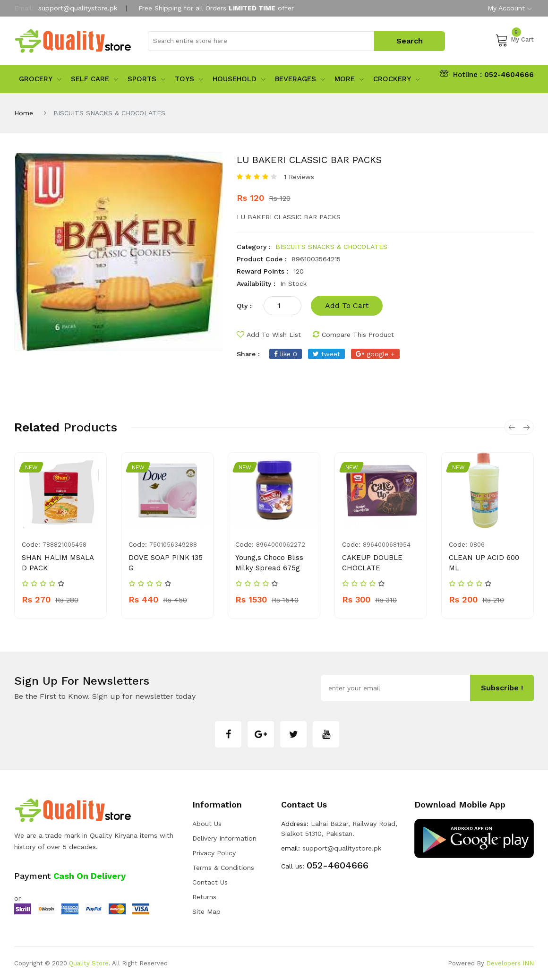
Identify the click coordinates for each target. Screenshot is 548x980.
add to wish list (269, 335)
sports (146, 79)
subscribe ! (502, 688)
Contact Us (210, 882)
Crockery (397, 79)
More (349, 79)
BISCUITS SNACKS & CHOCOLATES (331, 247)
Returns (204, 897)
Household (239, 79)
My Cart (514, 40)
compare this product (353, 335)
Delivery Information (224, 838)
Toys (189, 79)
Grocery (40, 79)
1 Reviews (299, 177)
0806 (477, 545)
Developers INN (510, 963)
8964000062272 (281, 545)
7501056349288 (173, 545)
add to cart (347, 305)
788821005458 (64, 545)
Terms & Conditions (223, 868)
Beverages (300, 79)
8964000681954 (387, 545)
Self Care (94, 79)
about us (207, 824)
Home (24, 113)
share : (248, 354)
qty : (244, 306)
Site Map (206, 911)
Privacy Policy (214, 853)
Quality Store (89, 963)
